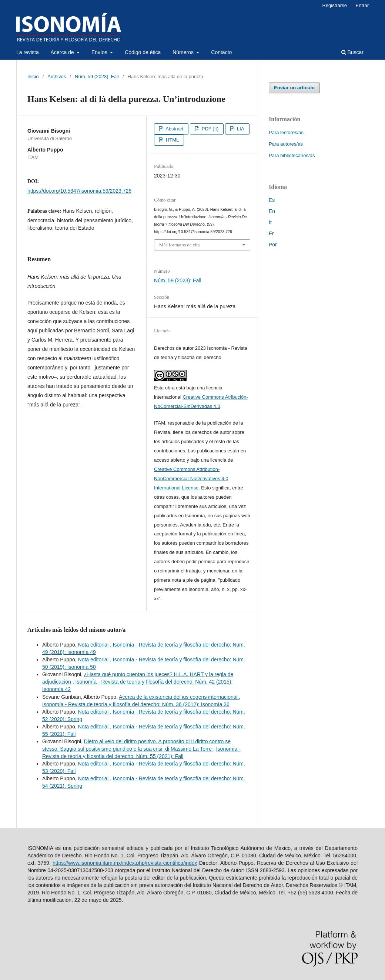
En (272, 211)
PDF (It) (209, 129)
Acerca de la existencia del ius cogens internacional (179, 697)
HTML (172, 140)
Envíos (100, 52)
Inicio (33, 77)
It (270, 222)
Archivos (57, 77)
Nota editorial (94, 645)
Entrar (362, 5)
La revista (28, 52)
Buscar (352, 52)
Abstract (174, 129)
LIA (240, 129)
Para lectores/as (286, 132)
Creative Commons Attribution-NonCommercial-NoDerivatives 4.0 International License (191, 479)
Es (272, 200)
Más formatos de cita (180, 245)
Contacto (221, 52)
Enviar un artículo (294, 88)
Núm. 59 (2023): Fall (97, 77)
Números (184, 52)
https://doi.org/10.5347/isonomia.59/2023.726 (79, 191)
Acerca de (63, 52)
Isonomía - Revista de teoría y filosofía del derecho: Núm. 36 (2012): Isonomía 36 (136, 704)
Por (273, 245)
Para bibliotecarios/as (292, 155)
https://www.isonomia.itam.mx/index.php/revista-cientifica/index (125, 863)
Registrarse (334, 5)
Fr (271, 233)
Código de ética (143, 52)
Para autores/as (286, 144)
